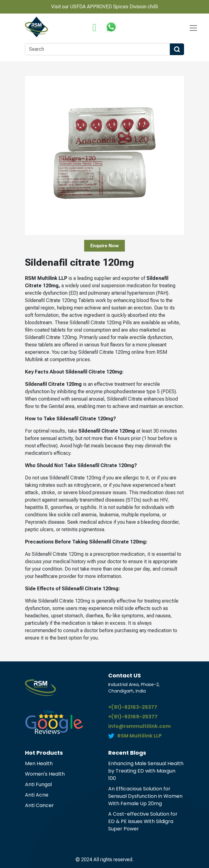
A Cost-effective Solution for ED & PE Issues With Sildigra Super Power (143, 821)
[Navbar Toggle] (193, 28)
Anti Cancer (39, 805)
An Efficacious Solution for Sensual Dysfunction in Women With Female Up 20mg (145, 796)
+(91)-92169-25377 (133, 717)
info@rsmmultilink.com (139, 726)
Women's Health (45, 774)
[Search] (97, 49)
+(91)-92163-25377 (133, 707)
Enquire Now (104, 246)
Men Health (39, 763)
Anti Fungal (38, 784)
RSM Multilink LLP (139, 736)
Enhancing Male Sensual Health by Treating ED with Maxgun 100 (146, 771)
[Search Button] (177, 49)
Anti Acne (37, 795)
